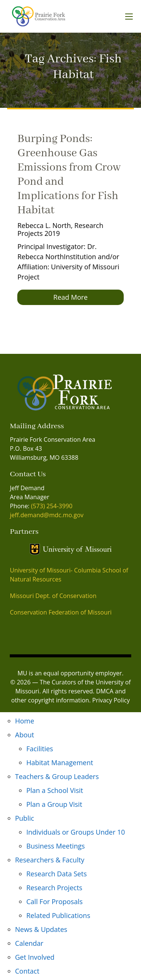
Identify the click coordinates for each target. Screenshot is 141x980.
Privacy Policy (111, 700)
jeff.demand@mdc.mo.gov (47, 515)
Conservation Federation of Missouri (61, 612)
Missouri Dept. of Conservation (53, 596)
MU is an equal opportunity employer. (70, 673)
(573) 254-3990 (52, 506)
